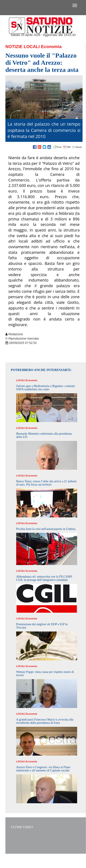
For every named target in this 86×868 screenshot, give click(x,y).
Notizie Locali (23, 47)
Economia (51, 47)
